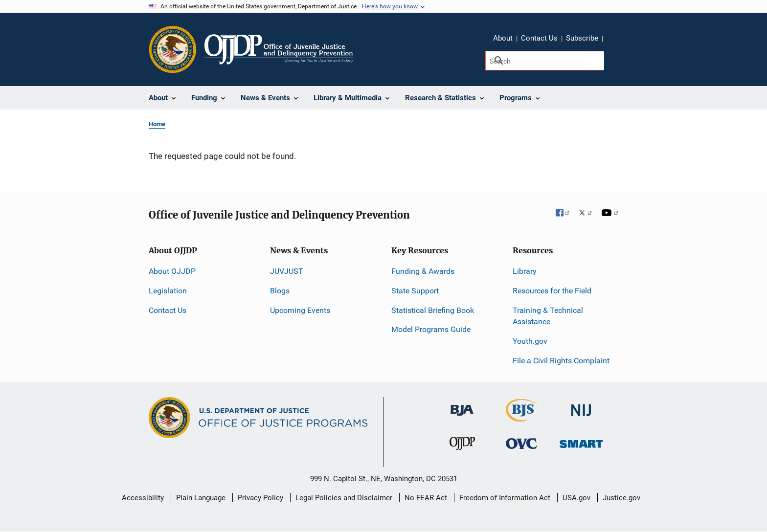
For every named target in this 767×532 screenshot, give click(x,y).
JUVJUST (287, 271)
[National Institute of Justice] (581, 406)
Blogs (280, 291)
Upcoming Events (300, 310)
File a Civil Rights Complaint (561, 361)
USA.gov (576, 498)
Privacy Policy (260, 498)
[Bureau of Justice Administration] (462, 406)
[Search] (545, 61)
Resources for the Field (552, 291)
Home (157, 124)
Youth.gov (530, 341)
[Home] (279, 49)
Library (525, 271)
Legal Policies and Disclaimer (344, 498)
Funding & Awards (423, 271)
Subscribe (582, 38)
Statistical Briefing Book (433, 310)
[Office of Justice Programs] (173, 49)
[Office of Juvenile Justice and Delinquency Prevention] (462, 446)
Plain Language (201, 498)
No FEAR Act (426, 498)
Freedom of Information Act (505, 498)
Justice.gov (621, 498)
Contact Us (539, 38)
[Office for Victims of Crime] (521, 443)
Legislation (168, 291)
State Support (415, 291)
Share (614, 40)
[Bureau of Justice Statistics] (522, 417)
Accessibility (143, 498)
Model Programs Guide (431, 329)
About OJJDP (172, 271)
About (503, 38)
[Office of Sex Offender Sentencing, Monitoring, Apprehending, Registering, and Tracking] (581, 441)
